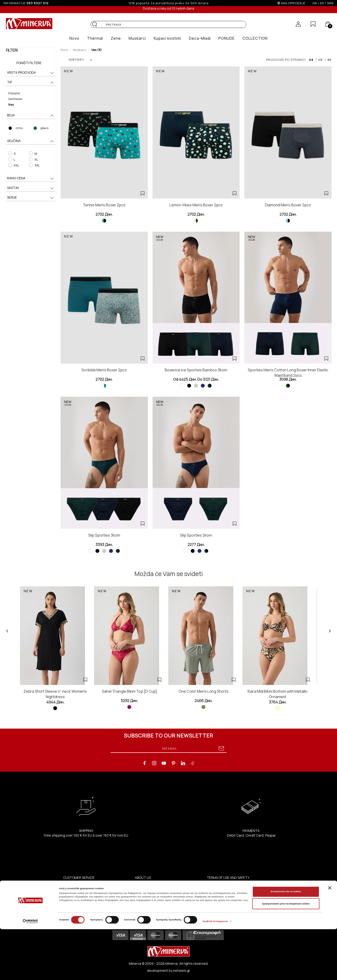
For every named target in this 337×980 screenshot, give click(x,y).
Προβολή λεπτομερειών (215, 972)
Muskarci (80, 50)
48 (320, 60)
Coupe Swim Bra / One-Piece (85, 891)
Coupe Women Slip (78, 885)
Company (142, 919)
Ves (11, 104)
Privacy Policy (217, 891)
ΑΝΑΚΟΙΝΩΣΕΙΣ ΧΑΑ (150, 913)
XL (33, 159)
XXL (13, 165)
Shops (140, 891)
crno (19, 128)
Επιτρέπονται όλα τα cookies (286, 942)
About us (142, 885)
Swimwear (15, 99)
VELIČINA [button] (31, 141)
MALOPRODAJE (293, 3)
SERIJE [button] (31, 198)
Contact (141, 896)
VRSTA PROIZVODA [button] (31, 73)
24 (311, 60)
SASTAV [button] (31, 188)
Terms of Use (217, 885)
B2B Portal (143, 902)
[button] (74, 38)
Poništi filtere (29, 63)
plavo (44, 128)
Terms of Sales (218, 896)
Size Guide (71, 908)
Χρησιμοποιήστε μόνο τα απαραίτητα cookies (286, 955)
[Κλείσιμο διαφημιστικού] (330, 939)
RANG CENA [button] (31, 179)
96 (329, 60)
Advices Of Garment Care (83, 902)
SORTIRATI (80, 60)
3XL (34, 165)
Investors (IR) (146, 908)
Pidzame (14, 93)
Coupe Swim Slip (76, 896)
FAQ (210, 902)
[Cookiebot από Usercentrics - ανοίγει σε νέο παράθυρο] (30, 972)
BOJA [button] (31, 116)
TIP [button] (31, 83)
